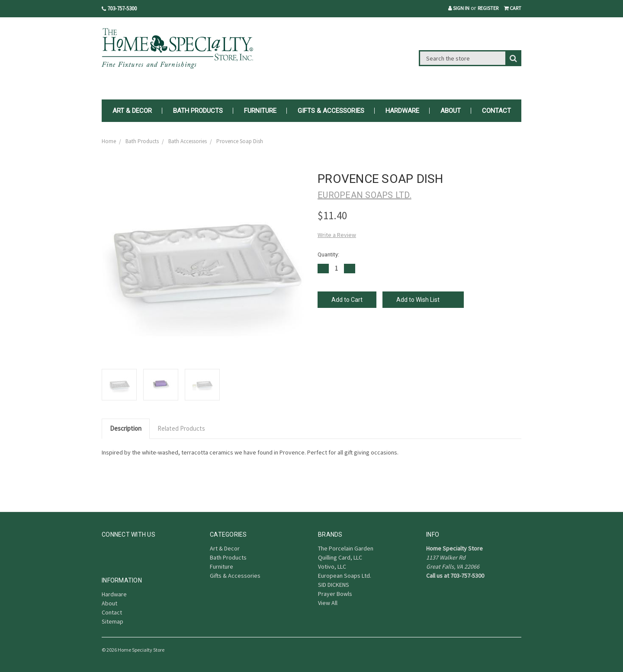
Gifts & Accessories (331, 111)
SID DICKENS (334, 585)
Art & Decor (132, 111)
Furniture (260, 111)
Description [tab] (126, 428)
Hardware (402, 111)
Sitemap (112, 621)
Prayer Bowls (335, 594)
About (451, 111)
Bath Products (198, 111)
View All (328, 603)
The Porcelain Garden (346, 548)
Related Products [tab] (181, 428)
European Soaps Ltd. (345, 576)
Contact (496, 111)
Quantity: (328, 254)
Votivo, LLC (332, 566)
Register (488, 8)
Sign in (459, 8)
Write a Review (337, 235)
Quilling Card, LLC (340, 557)
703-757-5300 (119, 8)
